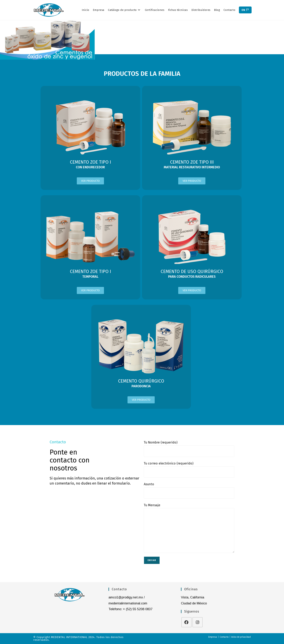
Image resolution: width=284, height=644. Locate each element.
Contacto (224, 637)
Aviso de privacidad (241, 637)
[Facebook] (186, 622)
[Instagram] (198, 622)
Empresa (213, 637)
